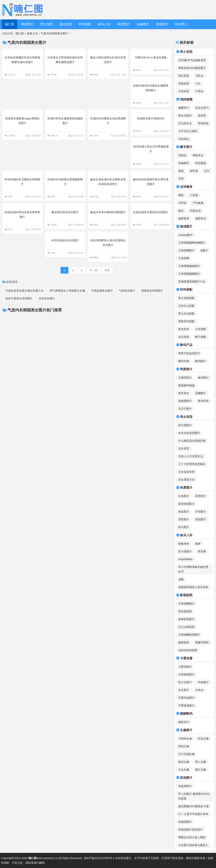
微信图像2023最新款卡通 (194, 806)
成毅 (181, 579)
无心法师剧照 (186, 627)
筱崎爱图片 (185, 401)
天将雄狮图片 (186, 604)
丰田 (181, 179)
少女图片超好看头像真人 (193, 845)
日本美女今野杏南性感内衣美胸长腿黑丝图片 (65, 63)
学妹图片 (203, 682)
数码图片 (201, 361)
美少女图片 (185, 682)
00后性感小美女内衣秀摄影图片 (151, 153)
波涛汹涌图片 (186, 504)
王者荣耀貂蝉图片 (189, 274)
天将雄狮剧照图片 (189, 635)
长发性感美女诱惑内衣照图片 (151, 216)
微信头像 (184, 762)
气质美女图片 (127, 291)
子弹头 (199, 91)
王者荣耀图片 (186, 250)
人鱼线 (194, 195)
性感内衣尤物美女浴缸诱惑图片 (108, 124)
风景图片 (124, 24)
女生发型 (184, 448)
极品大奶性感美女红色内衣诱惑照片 (108, 63)
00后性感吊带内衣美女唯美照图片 (22, 218)
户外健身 (198, 203)
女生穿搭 (184, 337)
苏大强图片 (185, 551)
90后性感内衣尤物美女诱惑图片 (22, 185)
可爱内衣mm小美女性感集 (151, 61)
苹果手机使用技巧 (189, 353)
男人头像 (201, 762)
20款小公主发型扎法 (191, 456)
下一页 (93, 270)
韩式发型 (184, 76)
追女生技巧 (202, 108)
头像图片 (143, 24)
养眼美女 (198, 155)
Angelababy (185, 559)
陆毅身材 (184, 544)
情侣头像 (184, 746)
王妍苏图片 (185, 378)
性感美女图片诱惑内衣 (151, 122)
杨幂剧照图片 (186, 619)
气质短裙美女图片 (102, 291)
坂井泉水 (184, 393)
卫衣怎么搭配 (186, 306)
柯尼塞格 (201, 163)
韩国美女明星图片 (152, 291)
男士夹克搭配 (186, 314)
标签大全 (32, 33)
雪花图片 (201, 519)
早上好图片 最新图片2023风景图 (194, 796)
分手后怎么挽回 (188, 131)
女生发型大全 (186, 480)
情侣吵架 (203, 123)
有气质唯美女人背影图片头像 (67, 291)
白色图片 (184, 496)
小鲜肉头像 (185, 739)
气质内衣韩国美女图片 (54, 33)
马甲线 (182, 203)
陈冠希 (202, 551)
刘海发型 (184, 83)
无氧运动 (195, 211)
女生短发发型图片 (189, 433)
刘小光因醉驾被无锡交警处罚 (193, 569)
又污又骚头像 (186, 754)
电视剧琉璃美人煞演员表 (193, 587)
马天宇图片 (185, 409)
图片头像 (201, 770)
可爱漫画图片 (186, 706)
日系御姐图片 (186, 674)
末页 (107, 270)
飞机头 (199, 76)
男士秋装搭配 (186, 298)
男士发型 (47, 24)
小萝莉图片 (185, 667)
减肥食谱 (184, 218)
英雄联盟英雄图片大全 (192, 282)
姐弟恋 (202, 116)
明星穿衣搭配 (186, 321)
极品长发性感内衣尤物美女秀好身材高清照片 (108, 185)
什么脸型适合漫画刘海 (192, 441)
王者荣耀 (184, 258)
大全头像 (184, 770)
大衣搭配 (201, 329)
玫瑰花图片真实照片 (191, 830)
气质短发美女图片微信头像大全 (25, 291)
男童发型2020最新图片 (192, 68)
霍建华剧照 (202, 642)
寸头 (198, 83)
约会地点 (184, 139)
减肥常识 (201, 218)
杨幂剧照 (184, 642)
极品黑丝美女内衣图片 (65, 216)
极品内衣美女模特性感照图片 (108, 216)
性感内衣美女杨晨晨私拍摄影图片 (65, 124)
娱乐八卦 (104, 24)
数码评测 (184, 361)
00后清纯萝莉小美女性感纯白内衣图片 (108, 246)
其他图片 (162, 24)
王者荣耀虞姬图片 (189, 266)
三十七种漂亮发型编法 (192, 464)
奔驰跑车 (184, 163)
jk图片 (204, 250)
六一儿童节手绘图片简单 (193, 814)
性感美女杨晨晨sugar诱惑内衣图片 (22, 124)
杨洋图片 (203, 378)
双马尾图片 (185, 425)
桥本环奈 (203, 401)
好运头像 (203, 739)
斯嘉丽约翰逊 (186, 385)
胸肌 (181, 195)
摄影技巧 (184, 722)
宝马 (207, 171)
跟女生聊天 (185, 116)
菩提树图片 (185, 786)
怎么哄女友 (185, 123)
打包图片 (201, 512)
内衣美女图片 (47, 298)
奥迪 (181, 171)
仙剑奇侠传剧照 (188, 650)
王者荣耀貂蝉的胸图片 (192, 243)
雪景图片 (184, 519)
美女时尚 (184, 329)
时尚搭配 (85, 24)
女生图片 (184, 690)
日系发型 (184, 91)
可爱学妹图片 (186, 698)
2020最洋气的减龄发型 (192, 60)
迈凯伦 (182, 155)
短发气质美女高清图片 (19, 298)
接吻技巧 (184, 108)
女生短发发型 (186, 472)
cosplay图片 (186, 235)
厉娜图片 (201, 393)
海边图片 (184, 512)
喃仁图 (10, 24)
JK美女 (199, 690)
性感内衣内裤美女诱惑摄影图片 (65, 185)
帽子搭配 (201, 337)
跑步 (181, 211)
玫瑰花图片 (185, 822)
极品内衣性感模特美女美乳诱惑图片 (151, 185)
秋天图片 (184, 527)
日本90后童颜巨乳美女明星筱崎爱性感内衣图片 (22, 63)
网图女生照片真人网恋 (192, 837)
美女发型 (66, 24)
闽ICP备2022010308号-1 (99, 858)
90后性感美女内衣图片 (65, 244)
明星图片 (27, 24)
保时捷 (194, 171)
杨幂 (198, 544)
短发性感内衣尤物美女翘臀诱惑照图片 (151, 92)
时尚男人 (181, 24)
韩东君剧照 (185, 611)
